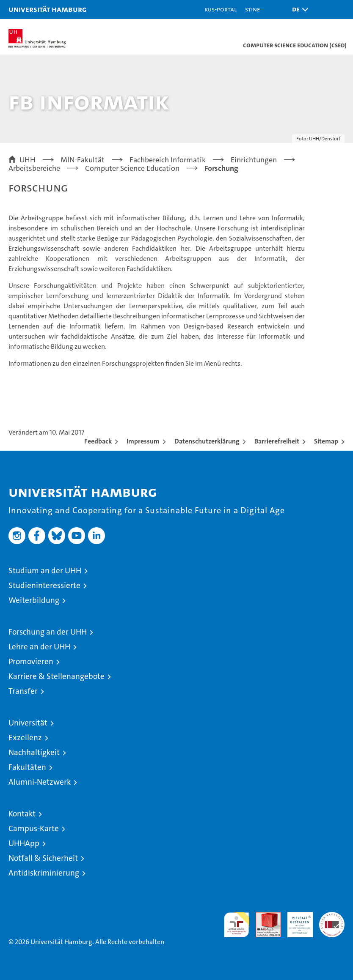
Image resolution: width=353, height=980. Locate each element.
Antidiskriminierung (44, 873)
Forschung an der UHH (48, 632)
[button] (298, 10)
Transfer (23, 691)
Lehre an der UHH (39, 647)
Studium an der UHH (45, 571)
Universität (28, 723)
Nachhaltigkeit (34, 752)
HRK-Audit (295, 921)
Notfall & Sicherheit (43, 858)
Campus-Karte (34, 828)
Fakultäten (27, 767)
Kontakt (22, 814)
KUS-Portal (221, 9)
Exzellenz (25, 738)
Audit (264, 916)
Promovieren (31, 661)
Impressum (143, 441)
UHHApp (24, 843)
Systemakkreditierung (332, 916)
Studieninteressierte (44, 585)
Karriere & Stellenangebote (57, 676)
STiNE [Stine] (252, 9)
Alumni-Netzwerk (40, 782)
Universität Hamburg (48, 9)
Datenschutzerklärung (207, 441)
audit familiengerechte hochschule (237, 925)
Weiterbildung (34, 600)
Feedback (98, 441)
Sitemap (326, 441)
